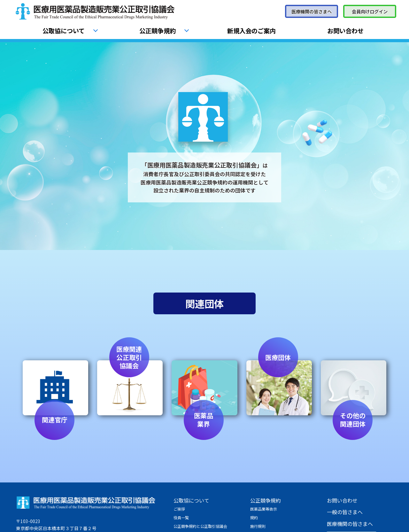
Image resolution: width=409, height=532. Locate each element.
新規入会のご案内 (251, 31)
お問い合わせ (345, 31)
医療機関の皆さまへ (312, 11)
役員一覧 (181, 517)
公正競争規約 (158, 31)
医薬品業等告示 (264, 509)
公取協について (64, 31)
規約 (254, 517)
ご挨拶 (179, 509)
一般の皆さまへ (345, 512)
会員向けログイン (370, 11)
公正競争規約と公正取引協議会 (200, 526)
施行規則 (258, 526)
